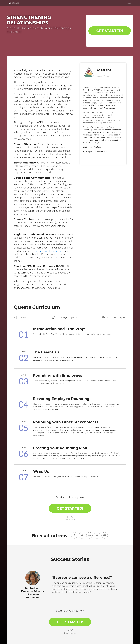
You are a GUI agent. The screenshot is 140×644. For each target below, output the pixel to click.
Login (129, 3)
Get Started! (110, 31)
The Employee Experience (47, 251)
